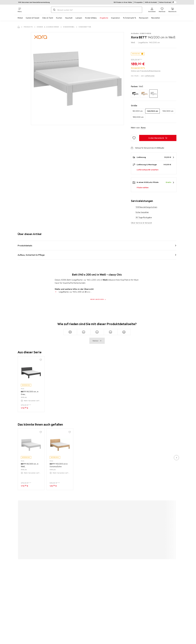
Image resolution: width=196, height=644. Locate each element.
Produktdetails (25, 246)
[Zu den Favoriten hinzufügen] (134, 138)
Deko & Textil (48, 18)
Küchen (59, 18)
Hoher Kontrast (168, 2)
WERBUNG (136, 54)
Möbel (20, 18)
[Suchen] (54, 10)
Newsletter (156, 18)
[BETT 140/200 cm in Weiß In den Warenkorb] (158, 138)
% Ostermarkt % (129, 18)
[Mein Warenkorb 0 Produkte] (172, 10)
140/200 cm (152, 111)
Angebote (104, 18)
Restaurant (144, 18)
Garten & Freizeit (33, 18)
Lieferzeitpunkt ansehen (148, 170)
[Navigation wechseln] (20, 10)
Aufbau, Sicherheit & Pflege (31, 255)
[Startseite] (19, 27)
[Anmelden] (152, 10)
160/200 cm (168, 111)
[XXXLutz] (36, 10)
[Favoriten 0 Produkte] (162, 10)
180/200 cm (138, 117)
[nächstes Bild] (176, 458)
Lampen (79, 18)
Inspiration (116, 18)
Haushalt (69, 18)
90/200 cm (138, 111)
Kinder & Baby (91, 18)
